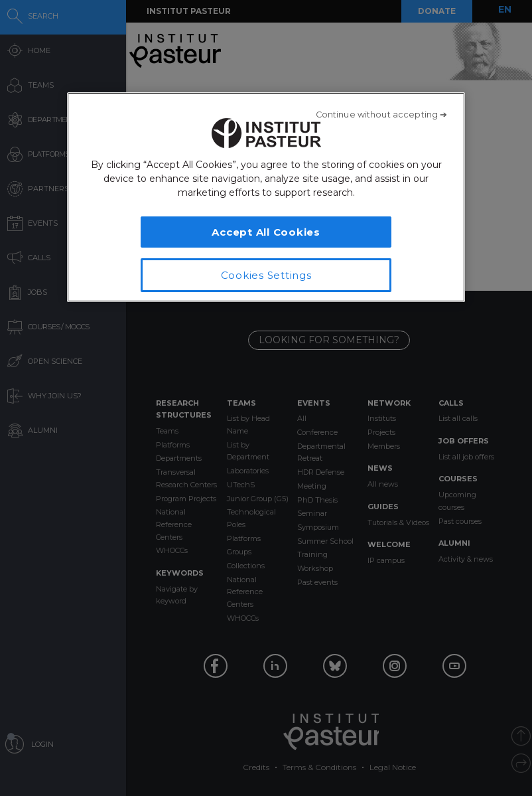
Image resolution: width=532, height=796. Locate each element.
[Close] (381, 115)
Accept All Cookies (266, 232)
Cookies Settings (266, 275)
